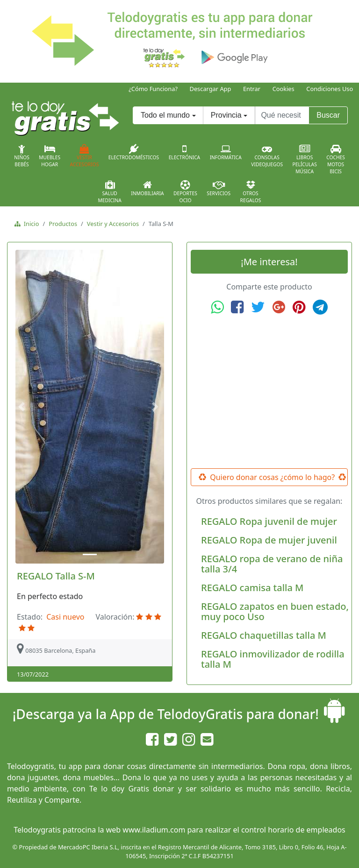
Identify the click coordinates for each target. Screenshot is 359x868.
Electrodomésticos (134, 152)
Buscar (328, 115)
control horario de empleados (293, 830)
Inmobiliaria (147, 188)
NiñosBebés (22, 156)
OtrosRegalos (251, 192)
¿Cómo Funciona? (153, 89)
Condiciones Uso (330, 89)
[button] (23, 407)
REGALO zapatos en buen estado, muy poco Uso (275, 611)
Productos (63, 224)
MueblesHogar (50, 156)
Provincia (226, 115)
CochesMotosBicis (336, 159)
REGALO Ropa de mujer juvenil (269, 540)
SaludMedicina (110, 192)
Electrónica (185, 152)
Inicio (30, 224)
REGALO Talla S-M (56, 576)
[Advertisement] (269, 392)
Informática (226, 152)
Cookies (284, 89)
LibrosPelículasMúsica (305, 159)
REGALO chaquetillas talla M (264, 635)
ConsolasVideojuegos (267, 156)
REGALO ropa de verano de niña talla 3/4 (272, 564)
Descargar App (211, 89)
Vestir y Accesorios (113, 224)
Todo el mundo (165, 115)
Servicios (219, 188)
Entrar (252, 89)
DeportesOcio (185, 192)
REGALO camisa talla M (252, 588)
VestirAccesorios (85, 156)
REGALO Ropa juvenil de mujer (269, 521)
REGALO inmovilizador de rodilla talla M (273, 659)
